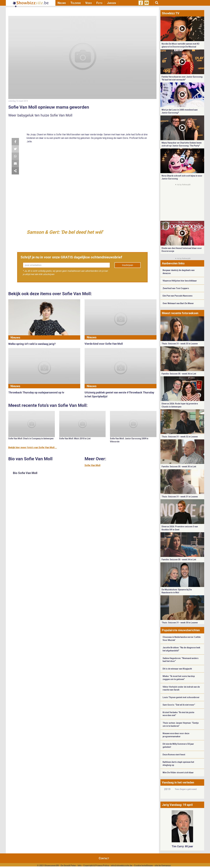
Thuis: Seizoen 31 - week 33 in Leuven (180, 344)
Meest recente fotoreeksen (180, 313)
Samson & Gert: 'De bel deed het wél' (65, 232)
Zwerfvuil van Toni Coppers (176, 288)
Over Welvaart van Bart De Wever (178, 303)
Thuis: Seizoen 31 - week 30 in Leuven (180, 623)
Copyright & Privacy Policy (96, 866)
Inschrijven (128, 265)
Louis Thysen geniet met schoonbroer (181, 697)
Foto (99, 3)
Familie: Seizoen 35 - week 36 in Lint (179, 374)
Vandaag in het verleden (178, 782)
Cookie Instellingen (143, 866)
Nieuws (62, 3)
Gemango (166, 866)
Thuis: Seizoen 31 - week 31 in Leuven (180, 497)
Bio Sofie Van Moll (25, 473)
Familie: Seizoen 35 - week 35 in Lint (179, 467)
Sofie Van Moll (92, 465)
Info (80, 866)
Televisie (76, 3)
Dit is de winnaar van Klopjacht (177, 669)
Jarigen (111, 3)
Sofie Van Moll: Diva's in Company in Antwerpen (31, 439)
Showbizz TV (171, 13)
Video (89, 3)
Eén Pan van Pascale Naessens (178, 296)
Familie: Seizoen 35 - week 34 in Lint (179, 560)
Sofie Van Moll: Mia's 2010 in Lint (75, 439)
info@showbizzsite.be (122, 866)
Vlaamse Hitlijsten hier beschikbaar (180, 281)
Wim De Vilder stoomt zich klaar (178, 773)
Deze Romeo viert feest (174, 755)
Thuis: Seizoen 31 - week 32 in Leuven (180, 437)
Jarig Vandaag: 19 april (177, 805)
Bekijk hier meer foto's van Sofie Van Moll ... (33, 448)
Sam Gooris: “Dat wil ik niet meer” (179, 705)
